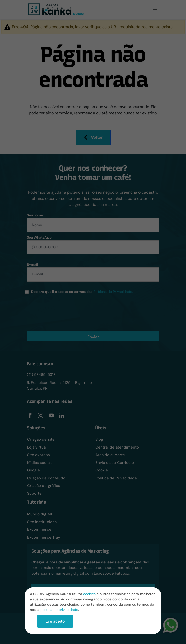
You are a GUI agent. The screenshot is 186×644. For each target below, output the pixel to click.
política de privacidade (59, 610)
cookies (89, 594)
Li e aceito (55, 621)
